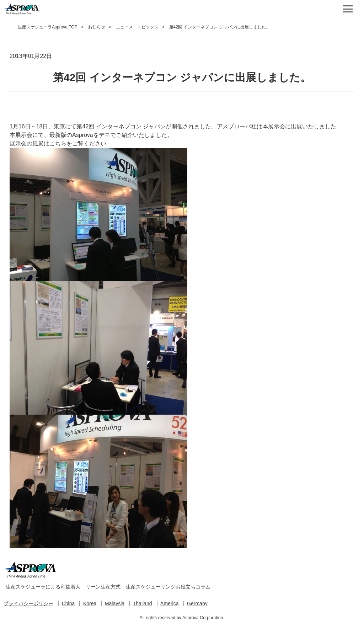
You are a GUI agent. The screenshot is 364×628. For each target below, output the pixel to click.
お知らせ (97, 27)
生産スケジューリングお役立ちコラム (168, 587)
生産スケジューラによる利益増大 (43, 587)
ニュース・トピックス (137, 27)
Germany (197, 603)
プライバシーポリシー (28, 603)
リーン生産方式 (103, 587)
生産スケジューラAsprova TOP (48, 27)
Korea (90, 603)
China (68, 603)
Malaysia (115, 603)
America (169, 603)
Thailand (143, 603)
